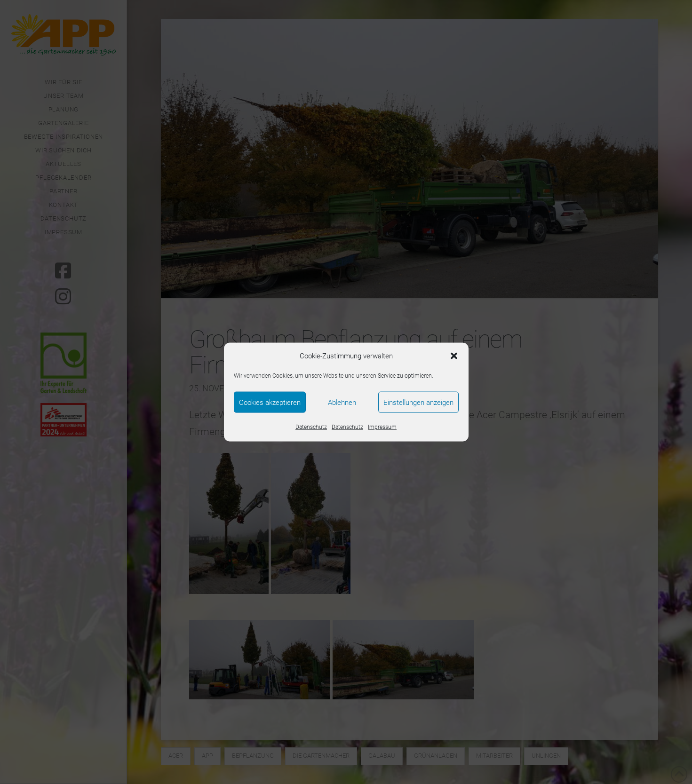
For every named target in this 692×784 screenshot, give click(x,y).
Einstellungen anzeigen (418, 402)
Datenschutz (311, 427)
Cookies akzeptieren (270, 402)
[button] (454, 356)
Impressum (382, 427)
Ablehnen (342, 402)
